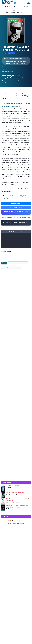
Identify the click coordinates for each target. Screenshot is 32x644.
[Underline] (7, 231)
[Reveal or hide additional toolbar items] (21, 231)
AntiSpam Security (6, 252)
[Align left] (10, 231)
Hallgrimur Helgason (16, 523)
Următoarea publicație (23, 217)
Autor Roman (12, 196)
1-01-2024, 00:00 (22, 196)
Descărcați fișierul (16, 207)
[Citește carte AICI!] (16, 61)
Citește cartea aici (16, 203)
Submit (4, 263)
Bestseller (21, 11)
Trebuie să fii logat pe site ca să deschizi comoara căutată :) (16, 212)
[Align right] (14, 231)
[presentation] (12, 255)
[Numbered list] (19, 231)
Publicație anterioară (8, 217)
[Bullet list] (17, 231)
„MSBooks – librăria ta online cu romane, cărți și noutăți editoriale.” (10, 11)
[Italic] (5, 231)
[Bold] (3, 231)
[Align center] (12, 231)
